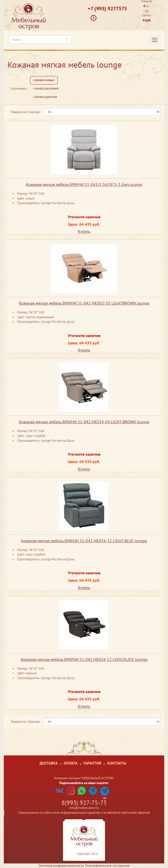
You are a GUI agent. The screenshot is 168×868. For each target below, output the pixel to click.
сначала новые (44, 80)
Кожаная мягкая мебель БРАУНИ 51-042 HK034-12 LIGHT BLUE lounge (84, 541)
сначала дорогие (45, 97)
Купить (84, 231)
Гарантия (92, 763)
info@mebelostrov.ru (84, 808)
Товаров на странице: (26, 112)
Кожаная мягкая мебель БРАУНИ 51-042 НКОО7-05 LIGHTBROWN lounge (84, 303)
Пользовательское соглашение (107, 866)
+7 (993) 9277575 (107, 9)
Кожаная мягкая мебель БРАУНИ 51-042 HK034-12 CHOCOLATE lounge (84, 659)
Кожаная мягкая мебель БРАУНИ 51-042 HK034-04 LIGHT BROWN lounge (84, 422)
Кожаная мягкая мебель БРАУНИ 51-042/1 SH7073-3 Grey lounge (84, 184)
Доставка (49, 763)
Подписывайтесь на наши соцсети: (84, 783)
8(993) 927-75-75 (84, 803)
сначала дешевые (46, 88)
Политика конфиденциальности (61, 866)
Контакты (117, 763)
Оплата (71, 763)
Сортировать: (19, 88)
